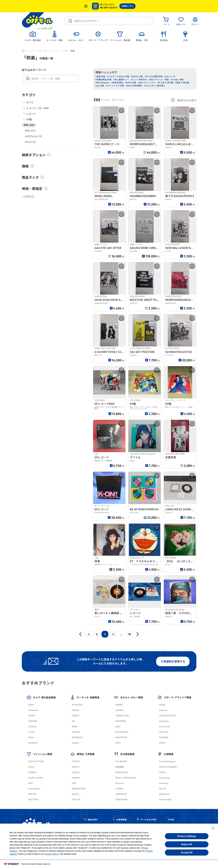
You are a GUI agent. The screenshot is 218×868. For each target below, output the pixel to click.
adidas (162, 705)
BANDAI (119, 705)
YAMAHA (76, 732)
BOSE (75, 727)
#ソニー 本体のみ (139, 80)
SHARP (32, 716)
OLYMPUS (33, 743)
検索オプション (36, 155)
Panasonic (33, 710)
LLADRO (119, 789)
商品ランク (33, 177)
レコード (55, 51)
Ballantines (164, 794)
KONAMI (119, 710)
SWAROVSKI (121, 794)
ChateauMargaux (167, 761)
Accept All (187, 853)
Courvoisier (165, 778)
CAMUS (163, 772)
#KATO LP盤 (137, 76)
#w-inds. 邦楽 (177, 80)
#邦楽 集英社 (117, 83)
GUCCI (31, 767)
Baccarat (120, 783)
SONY (31, 705)
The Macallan (165, 800)
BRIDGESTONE (79, 789)
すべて (28, 103)
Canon (31, 732)
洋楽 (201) (30, 131)
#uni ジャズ (170, 76)
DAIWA (162, 743)
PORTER (32, 794)
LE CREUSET (121, 761)
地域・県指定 (35, 189)
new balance (34, 789)
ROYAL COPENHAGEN (126, 778)
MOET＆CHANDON (168, 767)
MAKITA (76, 767)
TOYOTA (76, 761)
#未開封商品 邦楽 (103, 80)
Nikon (31, 737)
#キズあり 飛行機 (165, 83)
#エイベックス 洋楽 (115, 86)
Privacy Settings (187, 836)
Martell (162, 789)
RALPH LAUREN (36, 778)
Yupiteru (76, 772)
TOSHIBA (33, 721)
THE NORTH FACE (168, 716)
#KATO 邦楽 (131, 83)
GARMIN (76, 778)
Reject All (187, 844)
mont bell (164, 732)
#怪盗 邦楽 (100, 76)
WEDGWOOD (122, 772)
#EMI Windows (102, 83)
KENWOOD (77, 737)
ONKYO (75, 716)
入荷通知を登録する (173, 661)
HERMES (32, 772)
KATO (118, 743)
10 (130, 634)
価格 (28, 166)
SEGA (118, 727)
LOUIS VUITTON (36, 761)
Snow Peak (164, 727)
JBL (74, 721)
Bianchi (75, 794)
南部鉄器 (120, 767)
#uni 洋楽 (100, 86)
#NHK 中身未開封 (134, 86)
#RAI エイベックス (147, 83)
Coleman (163, 710)
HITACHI (32, 727)
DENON (75, 710)
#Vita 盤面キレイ (121, 80)
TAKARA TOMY (122, 716)
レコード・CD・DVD (38, 51)
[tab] (33, 36)
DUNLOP (76, 800)
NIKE (31, 783)
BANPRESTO (121, 737)
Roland (75, 743)
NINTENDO (121, 721)
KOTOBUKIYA (122, 732)
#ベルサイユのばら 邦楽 (118, 76)
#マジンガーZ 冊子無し (155, 86)
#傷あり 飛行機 (182, 83)
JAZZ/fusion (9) (33, 136)
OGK (74, 783)
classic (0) (30, 142)
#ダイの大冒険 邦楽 (154, 76)
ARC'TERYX (33, 800)
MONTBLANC (122, 800)
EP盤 (65, 51)
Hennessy (164, 783)
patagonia (164, 721)
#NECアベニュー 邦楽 (159, 80)
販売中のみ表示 (184, 100)
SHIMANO (164, 737)
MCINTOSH (77, 705)
